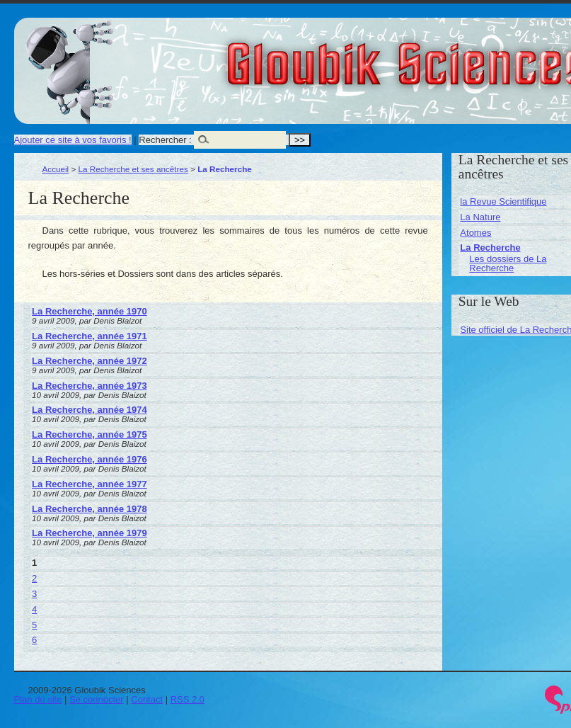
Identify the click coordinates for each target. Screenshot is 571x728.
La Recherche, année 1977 (90, 484)
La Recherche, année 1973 (90, 386)
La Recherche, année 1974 (90, 410)
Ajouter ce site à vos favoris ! (73, 140)
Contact (147, 699)
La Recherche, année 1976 (90, 459)
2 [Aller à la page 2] (34, 578)
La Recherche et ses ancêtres (133, 169)
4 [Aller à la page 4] (34, 609)
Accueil (56, 169)
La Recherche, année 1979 (90, 533)
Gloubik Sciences (487, 55)
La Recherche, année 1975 (90, 434)
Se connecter (97, 699)
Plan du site (38, 699)
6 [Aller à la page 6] (34, 640)
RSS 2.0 (188, 699)
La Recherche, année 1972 (90, 361)
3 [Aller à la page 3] (34, 594)
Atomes (475, 233)
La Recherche (490, 248)
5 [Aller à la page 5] (34, 625)
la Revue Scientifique (503, 201)
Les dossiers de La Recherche (508, 263)
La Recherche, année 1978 (90, 509)
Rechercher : (165, 140)
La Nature (480, 217)
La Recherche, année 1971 (90, 336)
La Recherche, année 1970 (90, 311)
